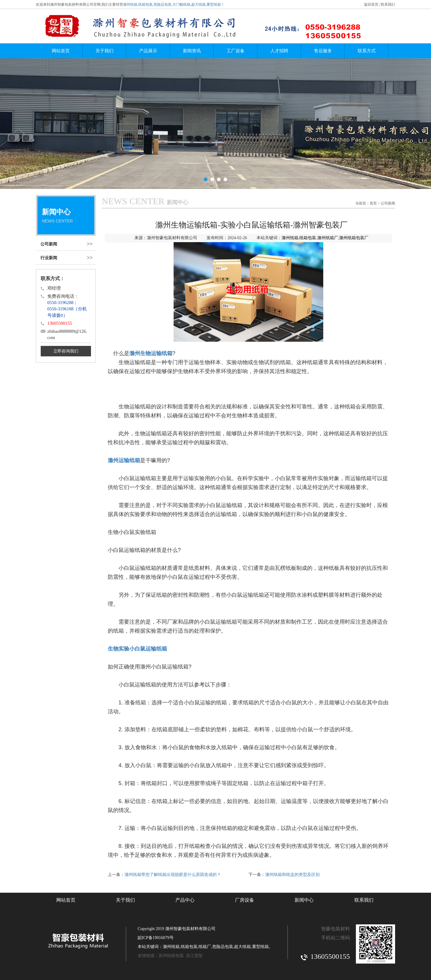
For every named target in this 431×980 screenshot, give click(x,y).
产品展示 (148, 51)
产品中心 (185, 900)
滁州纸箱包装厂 (354, 238)
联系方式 (367, 51)
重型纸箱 (214, 4)
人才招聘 (279, 51)
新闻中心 (304, 900)
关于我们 (104, 51)
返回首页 (371, 4)
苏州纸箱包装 (171, 956)
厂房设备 (245, 900)
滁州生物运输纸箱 (151, 353)
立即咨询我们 (66, 351)
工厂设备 (236, 51)
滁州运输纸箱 (124, 460)
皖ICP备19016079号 (156, 938)
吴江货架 (194, 956)
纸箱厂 (205, 947)
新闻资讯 (192, 51)
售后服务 (323, 51)
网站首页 (61, 51)
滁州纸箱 (130, 4)
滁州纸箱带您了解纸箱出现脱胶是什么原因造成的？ (173, 875)
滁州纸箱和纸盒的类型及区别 (292, 875)
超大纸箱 (198, 4)
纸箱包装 (145, 4)
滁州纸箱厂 (328, 238)
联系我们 (388, 4)
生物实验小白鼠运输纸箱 (137, 649)
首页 (373, 203)
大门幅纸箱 (181, 4)
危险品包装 (163, 4)
